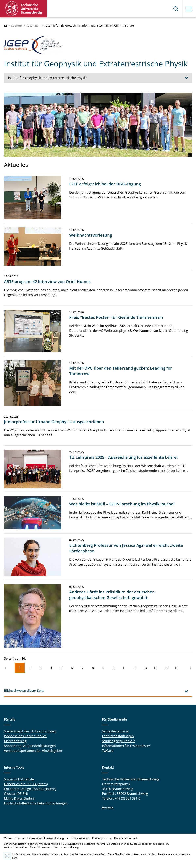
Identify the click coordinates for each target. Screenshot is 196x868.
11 (124, 668)
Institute (128, 26)
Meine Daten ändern (20, 798)
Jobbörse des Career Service (25, 736)
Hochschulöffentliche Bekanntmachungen (36, 803)
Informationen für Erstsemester (126, 746)
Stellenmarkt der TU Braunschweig (30, 731)
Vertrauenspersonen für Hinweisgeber (33, 751)
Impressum (81, 838)
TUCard (108, 751)
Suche (176, 9)
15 (166, 668)
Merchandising (15, 741)
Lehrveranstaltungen (118, 736)
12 (135, 668)
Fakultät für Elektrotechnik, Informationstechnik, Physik (81, 26)
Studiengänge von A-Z (118, 741)
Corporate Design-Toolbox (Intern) (30, 789)
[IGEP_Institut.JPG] (98, 125)
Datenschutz (102, 838)
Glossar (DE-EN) (16, 794)
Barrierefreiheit (126, 838)
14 (155, 668)
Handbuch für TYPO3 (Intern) (26, 784)
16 (176, 668)
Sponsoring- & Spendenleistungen (30, 746)
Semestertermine (115, 731)
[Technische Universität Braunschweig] (6, 26)
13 (145, 668)
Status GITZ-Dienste (19, 779)
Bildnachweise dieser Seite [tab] (24, 691)
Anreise (108, 807)
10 (114, 668)
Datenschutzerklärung (66, 847)
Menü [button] (189, 9)
